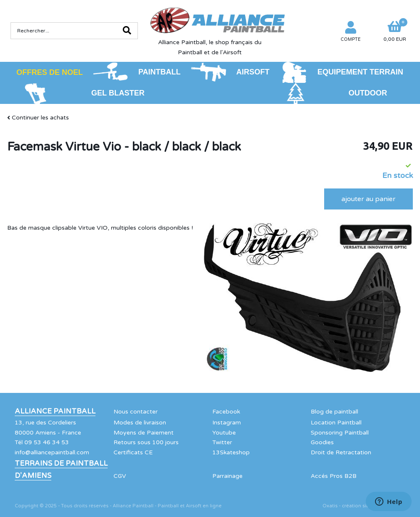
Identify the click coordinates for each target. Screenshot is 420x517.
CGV (120, 476)
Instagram (227, 423)
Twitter (222, 442)
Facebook (226, 412)
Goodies (322, 442)
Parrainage (227, 476)
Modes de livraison (140, 423)
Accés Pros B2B (334, 476)
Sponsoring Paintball (340, 433)
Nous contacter (136, 412)
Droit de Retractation (341, 452)
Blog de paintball (334, 412)
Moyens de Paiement (144, 433)
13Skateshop (231, 452)
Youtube (224, 433)
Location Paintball (336, 423)
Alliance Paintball (55, 411)
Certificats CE (133, 452)
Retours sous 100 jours (146, 442)
